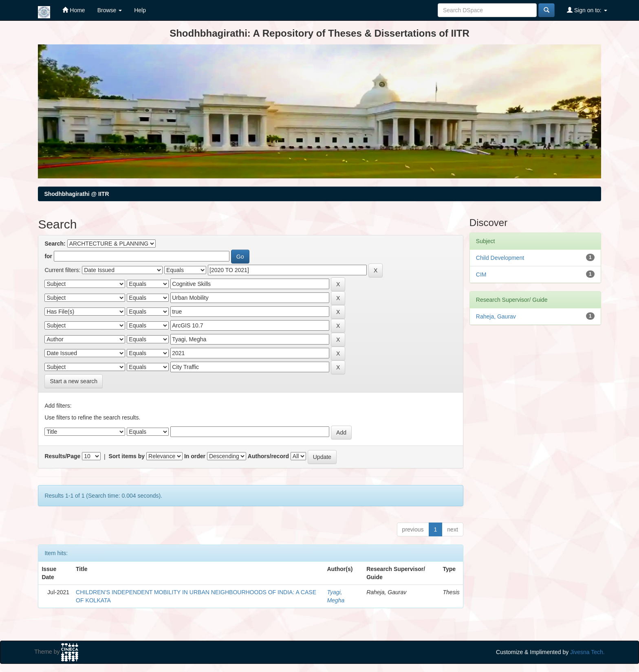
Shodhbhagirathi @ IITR (76, 194)
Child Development (500, 258)
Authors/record (268, 456)
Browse (110, 10)
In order (195, 456)
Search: (55, 244)
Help (140, 10)
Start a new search (74, 381)
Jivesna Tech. (587, 652)
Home (74, 10)
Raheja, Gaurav (496, 316)
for (48, 256)
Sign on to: (587, 10)
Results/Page (62, 456)
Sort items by (127, 456)
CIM (481, 275)
